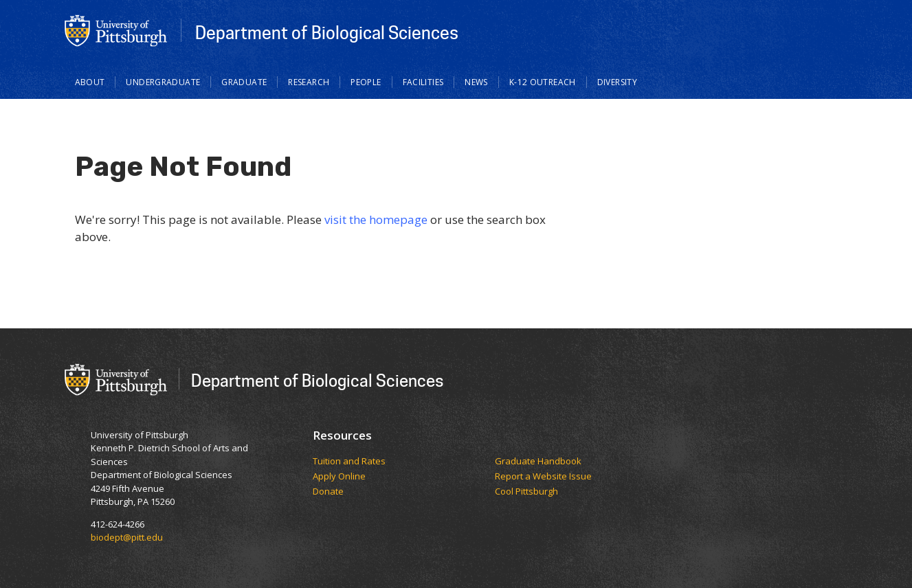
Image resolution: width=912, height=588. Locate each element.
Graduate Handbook (538, 462)
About (90, 82)
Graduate (244, 82)
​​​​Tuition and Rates (349, 462)
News (476, 82)
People (366, 82)
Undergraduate (163, 82)
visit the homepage (376, 219)
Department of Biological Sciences (327, 32)
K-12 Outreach (543, 82)
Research (309, 82)
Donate (328, 492)
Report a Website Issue (543, 477)
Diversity (617, 82)
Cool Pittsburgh (526, 492)
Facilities (423, 82)
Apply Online (339, 477)
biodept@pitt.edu (127, 537)
